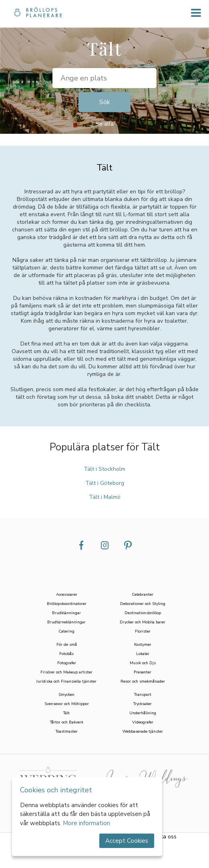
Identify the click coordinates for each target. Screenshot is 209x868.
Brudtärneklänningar (66, 622)
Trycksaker (143, 704)
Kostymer (143, 644)
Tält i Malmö (105, 497)
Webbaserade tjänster (143, 731)
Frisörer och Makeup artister (66, 672)
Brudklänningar (66, 613)
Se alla (105, 124)
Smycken (66, 694)
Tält (66, 713)
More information (86, 823)
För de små (67, 644)
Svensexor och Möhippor (67, 704)
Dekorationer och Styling (143, 604)
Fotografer (67, 663)
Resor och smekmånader (143, 681)
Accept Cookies (127, 841)
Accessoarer (67, 594)
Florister (143, 631)
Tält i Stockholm (104, 469)
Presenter (143, 672)
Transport (143, 694)
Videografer (143, 722)
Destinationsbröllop (143, 613)
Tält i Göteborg (105, 483)
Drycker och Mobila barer (143, 622)
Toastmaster (67, 731)
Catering (66, 631)
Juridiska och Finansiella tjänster (66, 681)
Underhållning (143, 713)
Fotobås (66, 654)
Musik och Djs (143, 663)
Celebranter (143, 594)
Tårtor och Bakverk (67, 722)
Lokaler (143, 654)
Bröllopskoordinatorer (67, 604)
